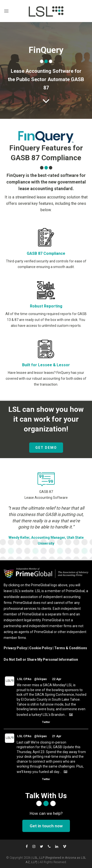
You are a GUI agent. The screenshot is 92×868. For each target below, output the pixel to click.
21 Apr (57, 736)
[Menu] (6, 11)
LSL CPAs (24, 679)
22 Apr (57, 679)
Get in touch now (46, 826)
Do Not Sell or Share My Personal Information (41, 660)
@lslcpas (40, 679)
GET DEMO (46, 448)
